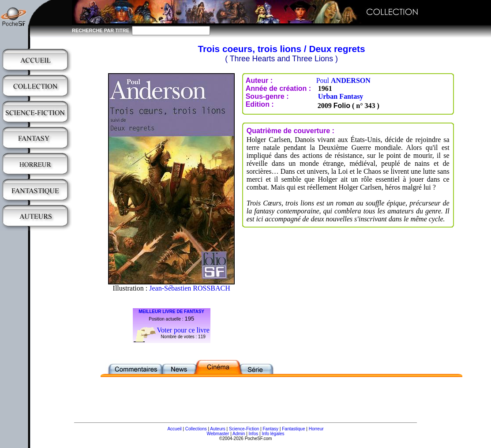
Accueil (174, 429)
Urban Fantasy (341, 96)
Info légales (273, 434)
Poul (343, 80)
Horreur (316, 429)
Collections (196, 429)
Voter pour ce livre (183, 330)
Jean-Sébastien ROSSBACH (190, 288)
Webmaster (218, 434)
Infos (254, 434)
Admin (239, 434)
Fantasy (271, 429)
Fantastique (293, 429)
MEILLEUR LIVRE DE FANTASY (171, 312)
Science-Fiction (244, 429)
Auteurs (217, 429)
